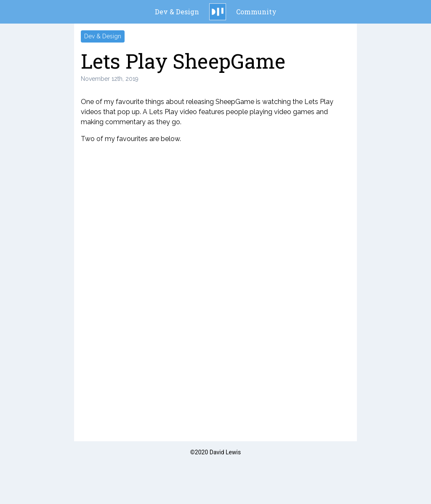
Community (256, 12)
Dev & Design (177, 12)
